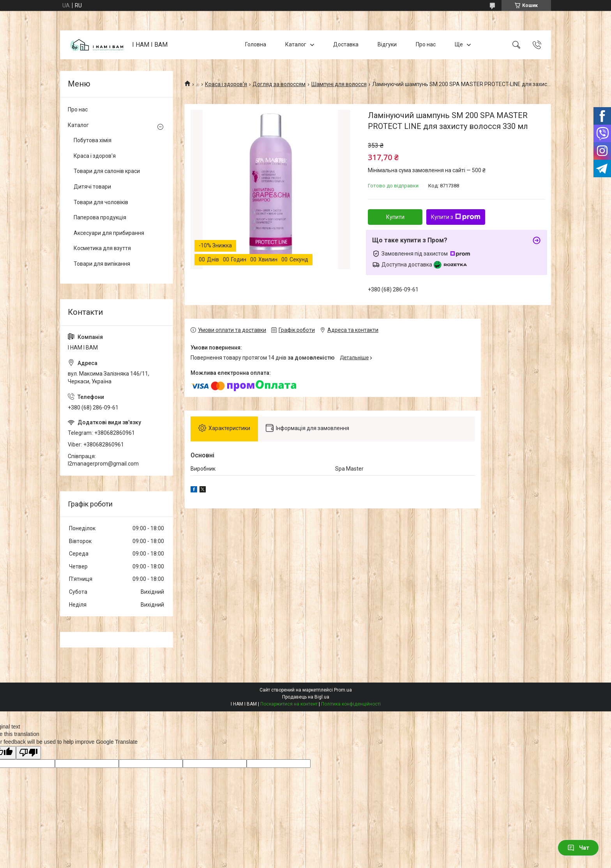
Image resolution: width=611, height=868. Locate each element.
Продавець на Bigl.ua (306, 697)
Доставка (346, 44)
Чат (578, 848)
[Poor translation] (28, 753)
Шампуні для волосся (339, 84)
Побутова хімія (93, 140)
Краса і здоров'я (226, 84)
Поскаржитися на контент (289, 704)
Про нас (426, 44)
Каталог (296, 44)
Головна (256, 44)
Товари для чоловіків (101, 202)
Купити (395, 217)
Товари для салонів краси (107, 171)
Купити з (456, 217)
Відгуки (387, 44)
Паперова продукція (100, 217)
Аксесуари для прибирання (109, 233)
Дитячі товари (92, 187)
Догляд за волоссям (279, 84)
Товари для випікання (102, 264)
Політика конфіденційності (351, 704)
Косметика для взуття (102, 248)
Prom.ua (343, 690)
